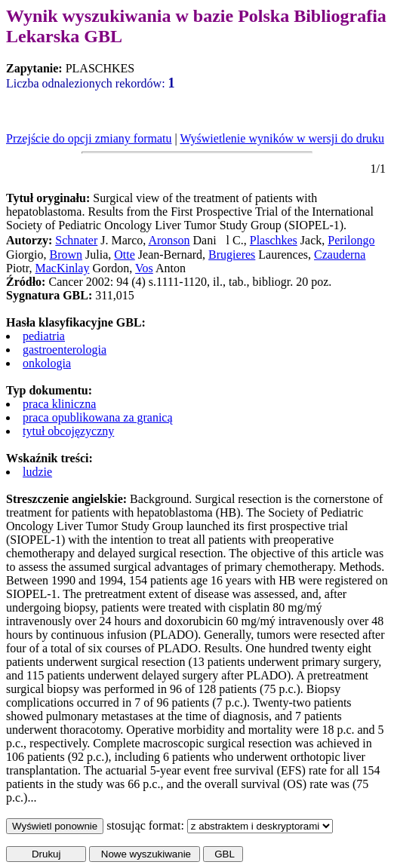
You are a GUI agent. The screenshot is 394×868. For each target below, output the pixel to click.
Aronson (169, 240)
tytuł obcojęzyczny (68, 431)
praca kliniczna (59, 404)
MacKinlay (62, 268)
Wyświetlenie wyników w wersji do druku (282, 138)
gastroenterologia (65, 350)
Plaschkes (274, 240)
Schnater (76, 240)
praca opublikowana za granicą (98, 417)
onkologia (47, 363)
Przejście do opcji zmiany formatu (89, 138)
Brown (66, 255)
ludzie (37, 472)
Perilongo (351, 240)
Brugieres (232, 255)
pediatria (44, 336)
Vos (144, 268)
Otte (125, 255)
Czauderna (340, 255)
